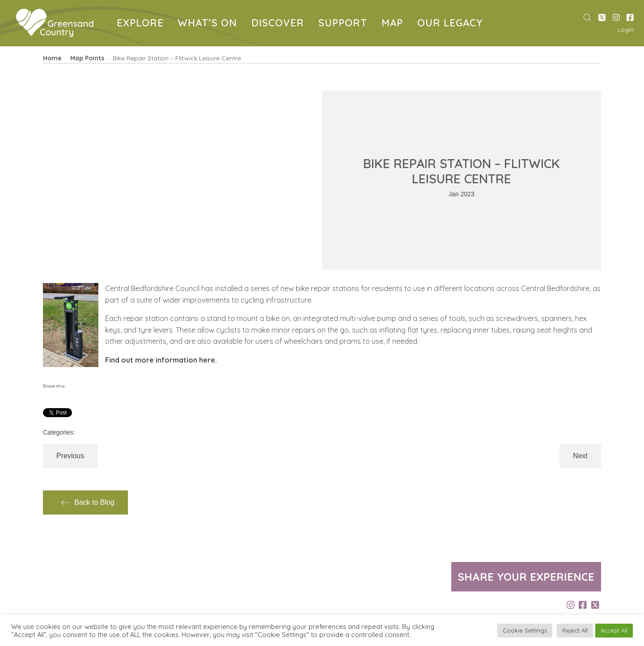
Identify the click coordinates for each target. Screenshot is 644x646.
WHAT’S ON (209, 24)
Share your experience (526, 577)
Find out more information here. (161, 360)
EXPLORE (142, 24)
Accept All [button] (614, 630)
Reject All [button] (575, 630)
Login (626, 30)
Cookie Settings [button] (525, 630)
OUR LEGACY (452, 24)
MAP (394, 24)
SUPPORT (345, 24)
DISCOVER (280, 24)
